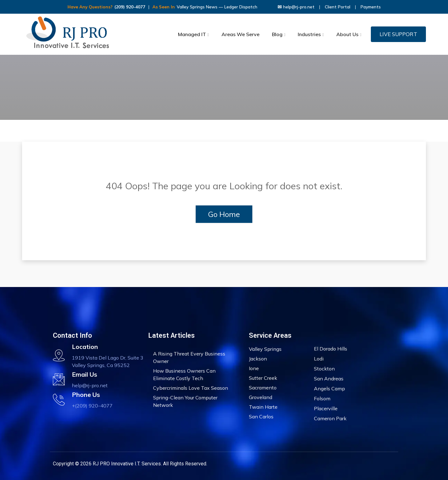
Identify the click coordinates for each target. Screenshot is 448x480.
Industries (309, 34)
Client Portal (338, 7)
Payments (371, 7)
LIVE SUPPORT (398, 34)
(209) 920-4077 (130, 7)
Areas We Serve (240, 34)
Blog (277, 34)
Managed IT (192, 34)
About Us (347, 34)
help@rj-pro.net (296, 7)
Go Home (224, 214)
